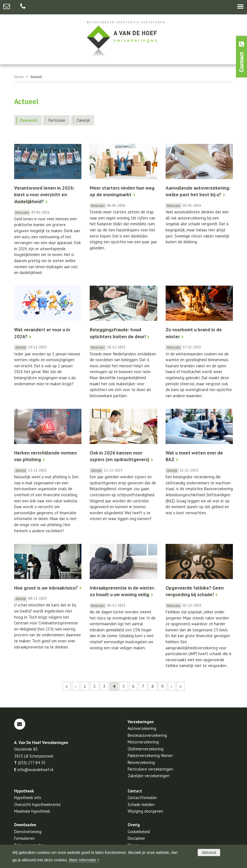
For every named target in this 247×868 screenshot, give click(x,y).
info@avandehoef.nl (35, 770)
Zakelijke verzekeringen (149, 776)
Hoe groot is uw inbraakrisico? (46, 588)
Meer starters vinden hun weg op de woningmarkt (122, 191)
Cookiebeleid (139, 832)
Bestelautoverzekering (147, 735)
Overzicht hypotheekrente (37, 804)
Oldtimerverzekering (146, 749)
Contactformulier (142, 798)
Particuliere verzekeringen (150, 769)
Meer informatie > (84, 860)
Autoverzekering (142, 728)
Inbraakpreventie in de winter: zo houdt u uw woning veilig (122, 591)
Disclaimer (136, 838)
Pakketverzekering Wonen (150, 755)
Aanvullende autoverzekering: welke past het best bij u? (198, 191)
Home (19, 77)
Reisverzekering (141, 762)
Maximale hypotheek (32, 811)
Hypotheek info (28, 798)
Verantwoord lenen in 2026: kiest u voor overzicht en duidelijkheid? (44, 195)
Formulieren (24, 838)
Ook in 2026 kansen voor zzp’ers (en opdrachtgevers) (119, 456)
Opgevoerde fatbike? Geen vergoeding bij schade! (195, 591)
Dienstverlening (28, 832)
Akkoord (209, 852)
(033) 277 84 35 (32, 763)
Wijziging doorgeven (145, 811)
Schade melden (141, 804)
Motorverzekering (143, 742)
